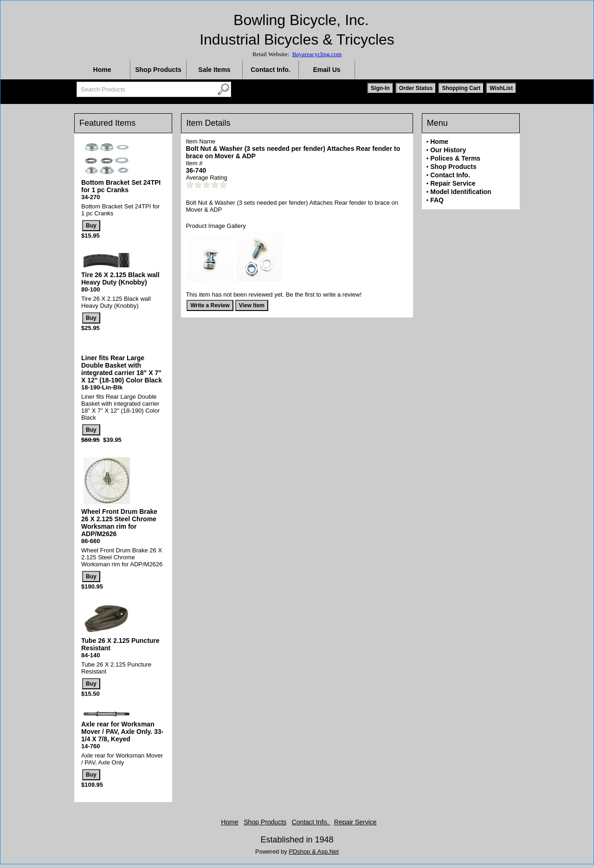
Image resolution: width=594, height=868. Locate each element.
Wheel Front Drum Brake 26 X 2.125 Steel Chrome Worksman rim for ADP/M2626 (119, 523)
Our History (448, 150)
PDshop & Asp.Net (314, 852)
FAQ (437, 200)
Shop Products (158, 70)
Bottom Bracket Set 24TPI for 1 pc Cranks (121, 186)
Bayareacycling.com (317, 54)
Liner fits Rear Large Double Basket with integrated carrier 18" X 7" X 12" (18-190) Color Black (122, 369)
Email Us (326, 70)
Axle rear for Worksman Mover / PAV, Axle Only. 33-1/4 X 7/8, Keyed (122, 732)
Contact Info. (271, 70)
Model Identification (461, 192)
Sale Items (214, 70)
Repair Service (453, 183)
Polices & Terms (455, 158)
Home (102, 70)
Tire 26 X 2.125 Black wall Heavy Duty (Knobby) (120, 279)
